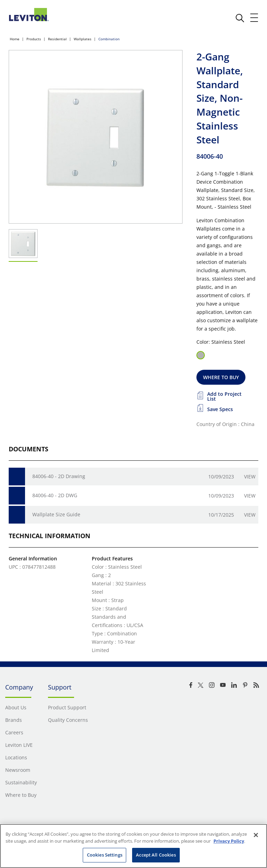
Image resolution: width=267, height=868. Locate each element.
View (250, 477)
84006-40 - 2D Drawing (59, 476)
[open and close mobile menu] (254, 18)
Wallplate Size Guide (56, 514)
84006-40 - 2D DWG (55, 495)
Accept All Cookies (156, 855)
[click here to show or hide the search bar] (240, 18)
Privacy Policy (229, 841)
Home (15, 39)
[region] (133, 846)
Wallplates (83, 39)
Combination (109, 39)
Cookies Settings (105, 855)
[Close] (256, 835)
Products (34, 39)
